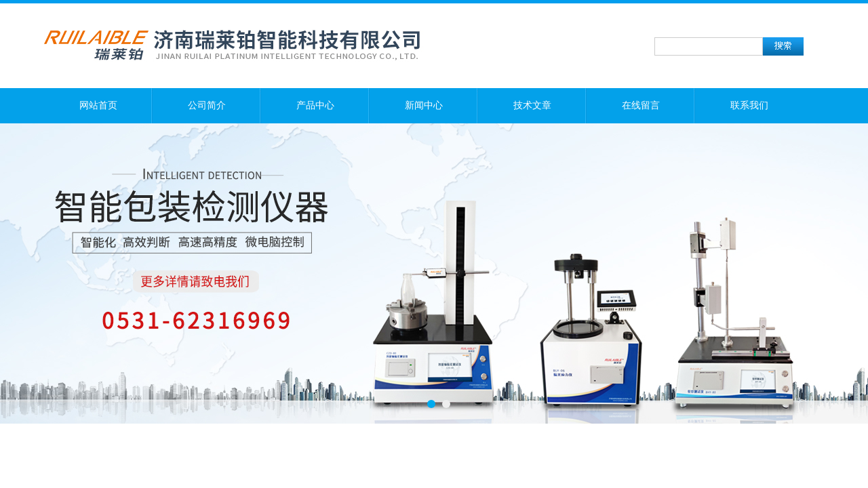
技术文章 (532, 105)
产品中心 (315, 105)
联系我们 (749, 105)
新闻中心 (424, 105)
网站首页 (98, 105)
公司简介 (207, 105)
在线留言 (641, 105)
